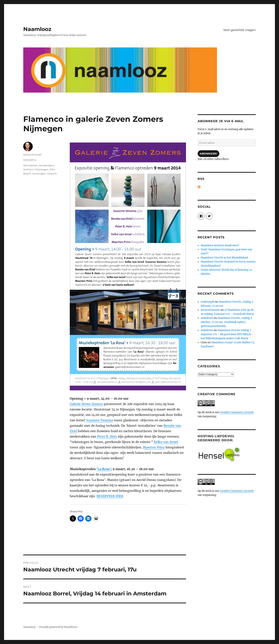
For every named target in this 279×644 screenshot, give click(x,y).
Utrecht (52, 173)
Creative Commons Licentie (237, 412)
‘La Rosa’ (104, 469)
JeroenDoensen (210, 310)
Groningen (39, 173)
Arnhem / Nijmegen (36, 169)
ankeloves (207, 318)
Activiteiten (31, 165)
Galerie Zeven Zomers (86, 404)
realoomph (208, 302)
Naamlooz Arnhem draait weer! (220, 245)
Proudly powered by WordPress (58, 627)
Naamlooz (37, 29)
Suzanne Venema (100, 420)
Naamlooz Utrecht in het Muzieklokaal (224, 258)
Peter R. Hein (107, 436)
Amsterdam (46, 165)
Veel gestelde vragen (239, 30)
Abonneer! (208, 154)
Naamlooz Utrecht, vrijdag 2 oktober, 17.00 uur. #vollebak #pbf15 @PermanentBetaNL (226, 322)
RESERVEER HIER (110, 496)
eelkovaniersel (32, 155)
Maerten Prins (154, 447)
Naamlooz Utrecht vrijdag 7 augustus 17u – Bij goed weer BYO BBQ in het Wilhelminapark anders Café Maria (226, 334)
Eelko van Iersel (166, 442)
